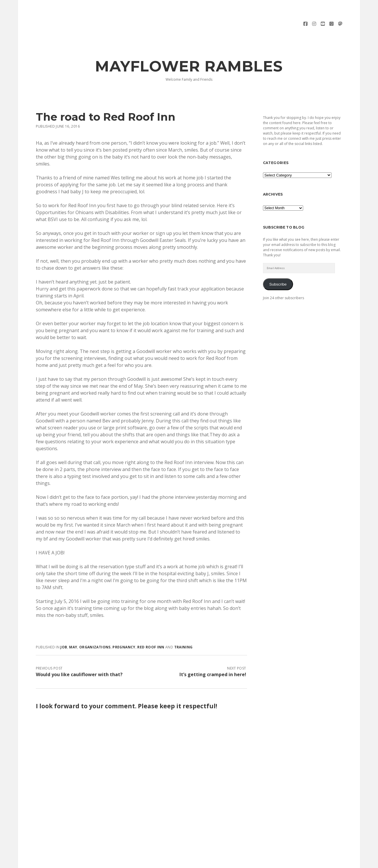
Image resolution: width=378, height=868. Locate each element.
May (73, 627)
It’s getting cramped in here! (213, 655)
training (184, 627)
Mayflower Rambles (189, 47)
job (64, 627)
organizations (95, 627)
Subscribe (278, 265)
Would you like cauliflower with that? (79, 655)
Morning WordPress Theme (169, 861)
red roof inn (151, 627)
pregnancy (124, 627)
